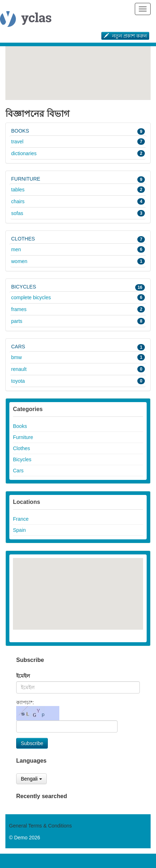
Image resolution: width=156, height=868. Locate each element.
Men (78, 249)
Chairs (78, 201)
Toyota (78, 381)
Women (78, 261)
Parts (78, 321)
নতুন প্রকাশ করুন (125, 36)
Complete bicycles (78, 297)
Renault (78, 369)
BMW (78, 357)
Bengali (31, 779)
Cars (78, 347)
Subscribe (32, 743)
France (21, 519)
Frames (78, 309)
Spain (19, 530)
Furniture (78, 179)
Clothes (78, 239)
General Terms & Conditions (40, 826)
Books (78, 131)
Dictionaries (78, 153)
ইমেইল (23, 676)
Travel (78, 142)
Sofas (78, 213)
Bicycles (78, 287)
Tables (78, 190)
